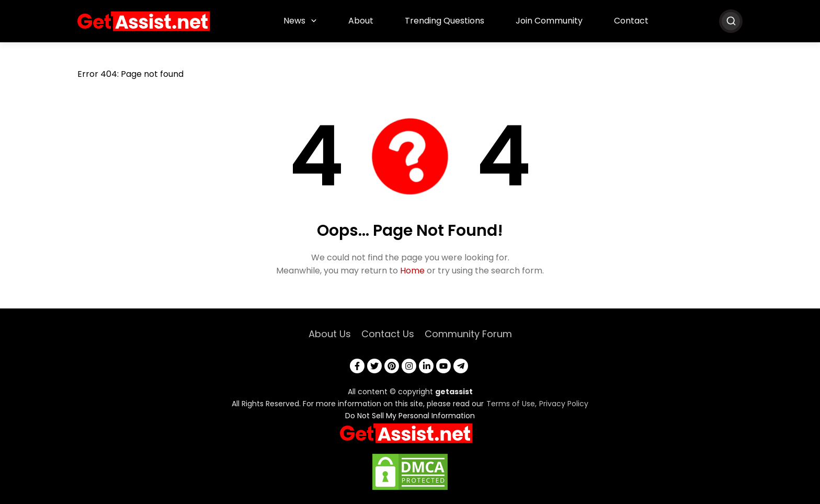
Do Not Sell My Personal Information (410, 416)
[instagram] (409, 366)
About (361, 21)
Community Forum (468, 334)
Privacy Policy (564, 404)
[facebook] (357, 366)
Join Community (549, 21)
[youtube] (443, 366)
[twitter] (374, 366)
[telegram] (461, 366)
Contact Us (388, 334)
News (294, 21)
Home (412, 271)
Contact (631, 21)
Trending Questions (445, 21)
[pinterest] (392, 366)
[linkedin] (426, 366)
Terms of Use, (511, 404)
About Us (330, 334)
